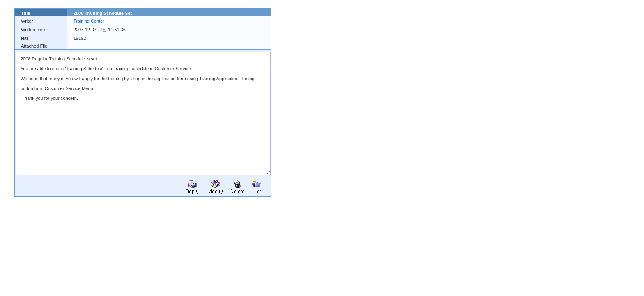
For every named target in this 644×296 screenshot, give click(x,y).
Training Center (89, 21)
